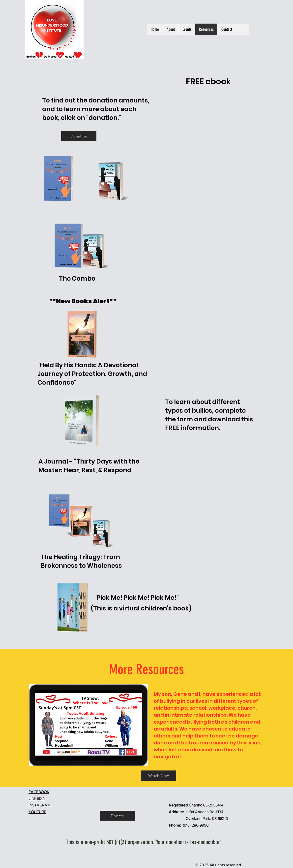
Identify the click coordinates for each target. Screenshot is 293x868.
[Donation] (79, 136)
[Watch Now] (159, 776)
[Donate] (117, 816)
